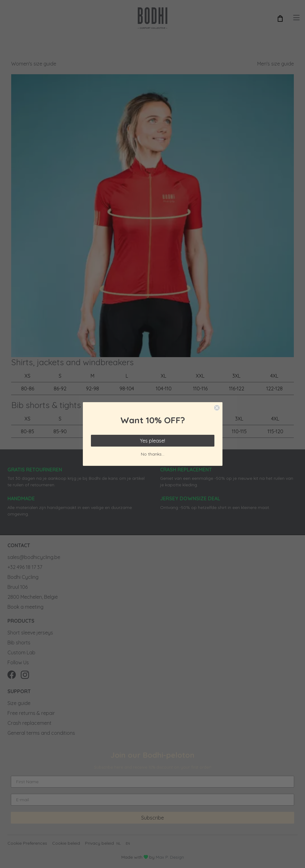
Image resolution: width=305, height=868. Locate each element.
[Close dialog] (217, 408)
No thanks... (153, 454)
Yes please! (152, 441)
